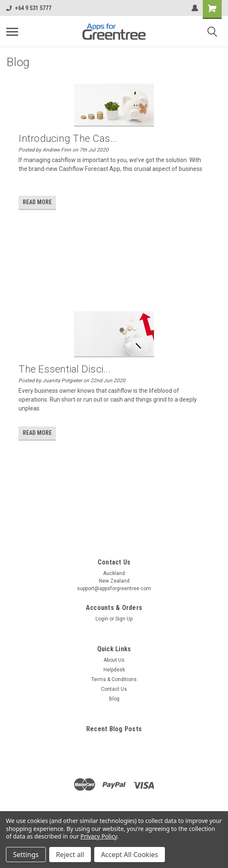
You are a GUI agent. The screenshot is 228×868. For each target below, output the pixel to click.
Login (102, 619)
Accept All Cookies (130, 855)
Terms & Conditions (114, 679)
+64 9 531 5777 (29, 8)
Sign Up (124, 619)
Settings (26, 855)
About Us (114, 660)
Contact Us (114, 689)
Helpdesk (114, 670)
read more (37, 202)
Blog (114, 699)
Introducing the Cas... (68, 138)
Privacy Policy (99, 836)
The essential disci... (64, 369)
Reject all (70, 855)
